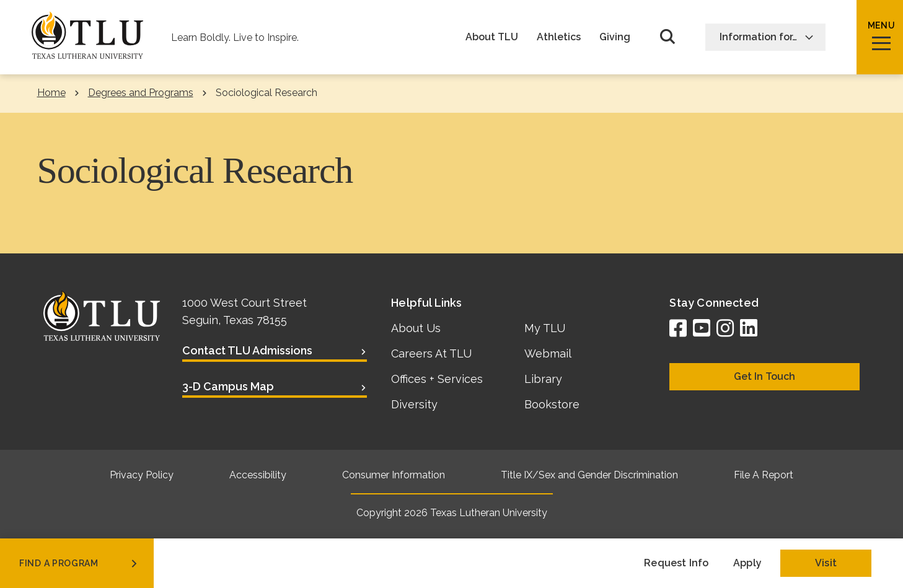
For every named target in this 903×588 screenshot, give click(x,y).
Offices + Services (437, 379)
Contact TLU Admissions (247, 350)
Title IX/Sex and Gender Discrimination (589, 475)
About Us (416, 328)
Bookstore (552, 404)
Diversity (414, 404)
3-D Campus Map (228, 386)
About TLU (492, 37)
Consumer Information (394, 475)
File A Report (764, 475)
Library (543, 379)
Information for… (767, 37)
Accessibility (258, 475)
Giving (615, 37)
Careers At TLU (431, 353)
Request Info (676, 563)
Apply (747, 563)
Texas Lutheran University (489, 513)
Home (51, 93)
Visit (826, 563)
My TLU (545, 328)
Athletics (559, 37)
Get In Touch (764, 376)
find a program (79, 563)
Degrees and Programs (141, 93)
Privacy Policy (142, 475)
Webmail (548, 353)
